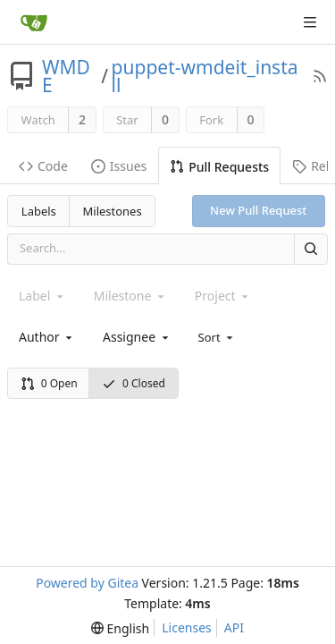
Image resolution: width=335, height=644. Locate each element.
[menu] (218, 336)
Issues (119, 166)
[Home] (34, 22)
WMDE (66, 76)
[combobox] (47, 337)
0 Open (49, 383)
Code (43, 166)
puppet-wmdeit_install (205, 76)
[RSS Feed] (320, 76)
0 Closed (134, 383)
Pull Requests (219, 167)
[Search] (311, 249)
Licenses (187, 627)
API (234, 627)
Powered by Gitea (87, 583)
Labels (39, 211)
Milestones (113, 211)
